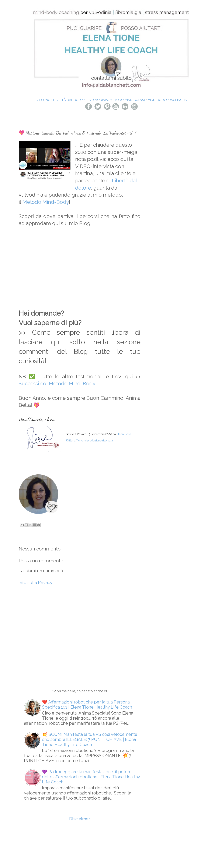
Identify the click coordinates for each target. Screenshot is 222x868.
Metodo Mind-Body (46, 202)
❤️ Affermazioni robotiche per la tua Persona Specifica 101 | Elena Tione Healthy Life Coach (87, 705)
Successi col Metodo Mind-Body (57, 384)
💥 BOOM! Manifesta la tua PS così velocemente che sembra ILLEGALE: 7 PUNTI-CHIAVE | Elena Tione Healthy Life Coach (90, 739)
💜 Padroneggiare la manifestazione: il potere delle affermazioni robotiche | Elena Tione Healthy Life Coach (91, 777)
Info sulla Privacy (36, 583)
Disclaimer (80, 819)
